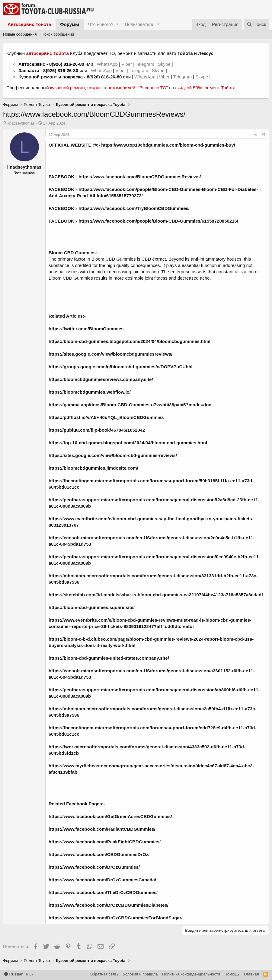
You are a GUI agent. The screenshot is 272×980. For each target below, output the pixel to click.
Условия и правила (141, 974)
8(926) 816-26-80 (67, 64)
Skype (165, 64)
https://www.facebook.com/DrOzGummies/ (94, 867)
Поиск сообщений (58, 34)
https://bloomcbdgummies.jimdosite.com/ (93, 468)
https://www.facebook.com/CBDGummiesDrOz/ (99, 854)
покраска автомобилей (111, 88)
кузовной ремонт (67, 88)
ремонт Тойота (220, 88)
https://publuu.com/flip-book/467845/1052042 (97, 430)
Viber (127, 64)
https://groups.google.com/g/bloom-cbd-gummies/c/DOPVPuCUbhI (121, 367)
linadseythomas (21, 123)
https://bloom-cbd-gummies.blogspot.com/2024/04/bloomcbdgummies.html (130, 341)
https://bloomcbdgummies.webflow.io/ (90, 392)
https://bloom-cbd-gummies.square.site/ (92, 607)
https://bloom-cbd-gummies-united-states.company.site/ (109, 658)
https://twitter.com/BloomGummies (86, 329)
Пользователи (139, 24)
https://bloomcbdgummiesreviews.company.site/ (101, 379)
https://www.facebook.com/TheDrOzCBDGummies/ (103, 892)
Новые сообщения (20, 34)
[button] (117, 24)
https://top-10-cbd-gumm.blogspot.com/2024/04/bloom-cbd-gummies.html (128, 443)
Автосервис (32, 64)
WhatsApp (108, 64)
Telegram (146, 64)
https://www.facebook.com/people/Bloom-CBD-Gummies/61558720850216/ (158, 221)
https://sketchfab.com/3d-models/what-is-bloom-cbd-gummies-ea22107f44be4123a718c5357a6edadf (156, 595)
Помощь (232, 974)
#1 (264, 135)
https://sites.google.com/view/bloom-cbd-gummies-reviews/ (113, 455)
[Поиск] (256, 24)
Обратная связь (104, 974)
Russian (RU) (19, 974)
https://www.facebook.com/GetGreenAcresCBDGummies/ (110, 816)
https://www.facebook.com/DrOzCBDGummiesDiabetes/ (109, 905)
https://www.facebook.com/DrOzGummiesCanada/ (102, 880)
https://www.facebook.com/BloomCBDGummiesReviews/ (140, 177)
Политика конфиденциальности (191, 974)
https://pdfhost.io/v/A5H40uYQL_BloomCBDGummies (106, 417)
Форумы (70, 24)
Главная (251, 974)
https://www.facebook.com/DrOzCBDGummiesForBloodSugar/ (116, 918)
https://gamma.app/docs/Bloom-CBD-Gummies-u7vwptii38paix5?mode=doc (130, 405)
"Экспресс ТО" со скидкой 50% (170, 88)
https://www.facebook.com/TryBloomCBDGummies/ (134, 208)
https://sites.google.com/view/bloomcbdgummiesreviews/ (110, 354)
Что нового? (101, 24)
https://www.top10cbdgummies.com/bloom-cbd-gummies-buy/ (168, 145)
